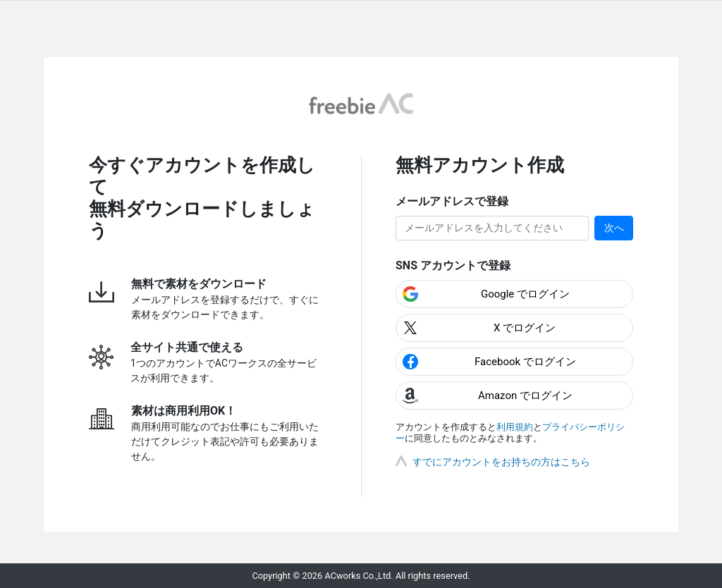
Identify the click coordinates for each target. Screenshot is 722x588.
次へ (614, 228)
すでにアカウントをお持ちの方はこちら (501, 462)
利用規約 (515, 427)
